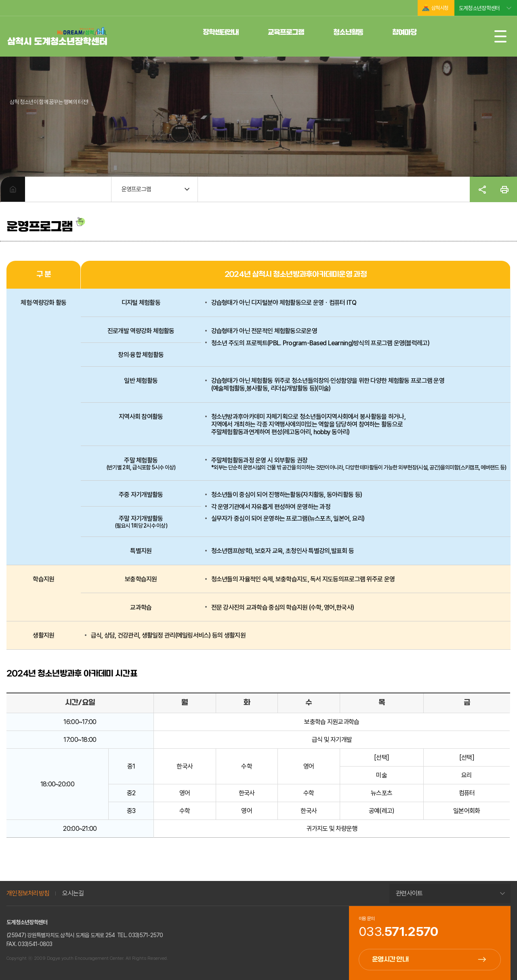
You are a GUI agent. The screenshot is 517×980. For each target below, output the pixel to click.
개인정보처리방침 (28, 893)
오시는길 (73, 893)
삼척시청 (440, 8)
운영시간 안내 (390, 960)
